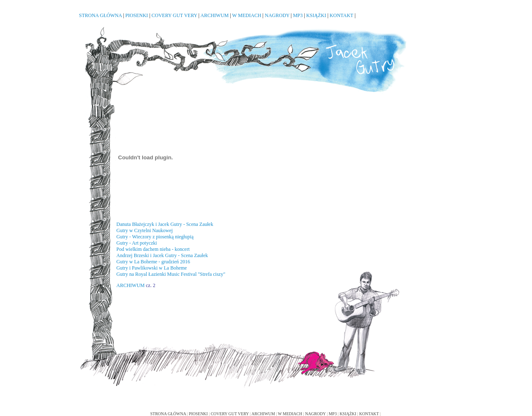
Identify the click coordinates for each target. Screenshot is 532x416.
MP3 (298, 15)
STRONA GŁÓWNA (100, 15)
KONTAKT (341, 15)
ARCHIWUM (214, 15)
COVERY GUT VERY (175, 15)
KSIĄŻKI (316, 15)
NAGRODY (277, 15)
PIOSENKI (137, 15)
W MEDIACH (246, 15)
